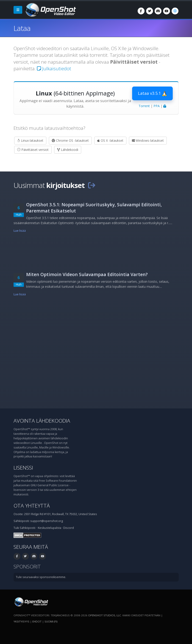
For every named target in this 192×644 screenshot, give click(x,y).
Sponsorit (27, 567)
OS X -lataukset (110, 140)
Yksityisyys (21, 621)
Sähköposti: (28, 528)
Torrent (144, 106)
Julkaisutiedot (54, 68)
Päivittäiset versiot (33, 150)
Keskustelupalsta (50, 528)
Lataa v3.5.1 (152, 93)
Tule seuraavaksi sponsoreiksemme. (41, 577)
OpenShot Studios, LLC (105, 615)
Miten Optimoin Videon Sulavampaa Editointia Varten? (87, 274)
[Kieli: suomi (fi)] (175, 11)
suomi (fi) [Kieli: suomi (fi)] (51, 621)
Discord (69, 528)
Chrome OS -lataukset (70, 140)
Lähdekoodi (68, 150)
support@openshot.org (47, 521)
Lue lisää (20, 231)
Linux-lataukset (30, 140)
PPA (157, 106)
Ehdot (37, 621)
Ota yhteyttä (32, 506)
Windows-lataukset (148, 140)
